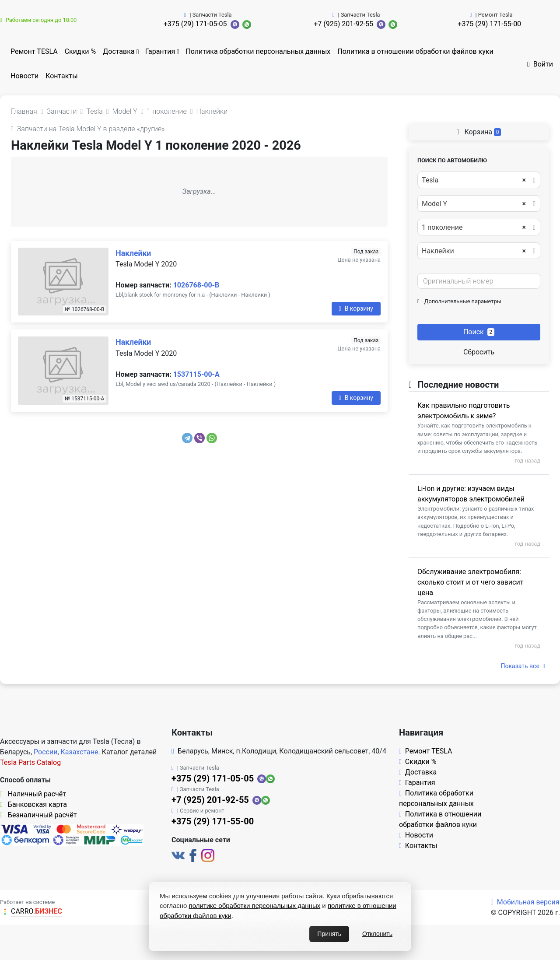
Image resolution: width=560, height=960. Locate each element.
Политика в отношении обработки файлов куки (415, 51)
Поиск (479, 332)
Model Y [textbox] (474, 204)
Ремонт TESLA (34, 51)
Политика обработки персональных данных (258, 51)
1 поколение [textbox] (474, 228)
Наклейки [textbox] (474, 251)
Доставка (119, 51)
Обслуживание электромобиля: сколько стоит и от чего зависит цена (470, 582)
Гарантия (160, 51)
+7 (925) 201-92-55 (343, 24)
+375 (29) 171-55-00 (489, 24)
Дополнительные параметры (459, 301)
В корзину (356, 308)
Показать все (523, 666)
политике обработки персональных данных (255, 906)
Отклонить (377, 934)
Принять (329, 934)
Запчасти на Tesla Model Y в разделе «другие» (88, 129)
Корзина (479, 132)
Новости (24, 76)
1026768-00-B (196, 285)
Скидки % (80, 51)
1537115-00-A (196, 374)
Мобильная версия (525, 902)
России (45, 752)
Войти (540, 64)
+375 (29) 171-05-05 (195, 24)
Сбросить (479, 352)
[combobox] (479, 180)
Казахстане (80, 752)
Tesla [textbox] (474, 180)
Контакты (61, 76)
